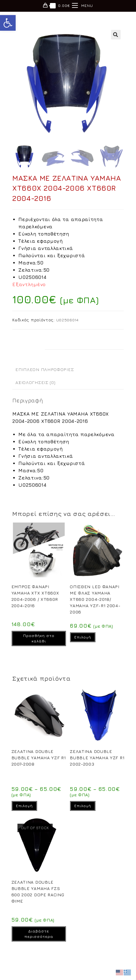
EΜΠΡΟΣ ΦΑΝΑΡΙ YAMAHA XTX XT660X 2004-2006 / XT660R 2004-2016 (35, 596)
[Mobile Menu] (82, 6)
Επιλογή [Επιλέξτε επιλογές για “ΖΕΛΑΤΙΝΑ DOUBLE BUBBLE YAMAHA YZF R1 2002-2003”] (83, 806)
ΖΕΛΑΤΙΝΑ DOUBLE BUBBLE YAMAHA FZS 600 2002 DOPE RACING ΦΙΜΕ (38, 891)
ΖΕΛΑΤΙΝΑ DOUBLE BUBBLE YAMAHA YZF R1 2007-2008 (39, 758)
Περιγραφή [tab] (28, 356)
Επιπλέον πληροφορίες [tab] (45, 369)
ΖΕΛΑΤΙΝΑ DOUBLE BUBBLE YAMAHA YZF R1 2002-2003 (97, 758)
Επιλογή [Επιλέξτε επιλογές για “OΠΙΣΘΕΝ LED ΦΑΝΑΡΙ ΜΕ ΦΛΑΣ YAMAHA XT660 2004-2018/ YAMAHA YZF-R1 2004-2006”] (83, 637)
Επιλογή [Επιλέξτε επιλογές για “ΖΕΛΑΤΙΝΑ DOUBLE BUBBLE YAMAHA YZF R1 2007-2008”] (24, 806)
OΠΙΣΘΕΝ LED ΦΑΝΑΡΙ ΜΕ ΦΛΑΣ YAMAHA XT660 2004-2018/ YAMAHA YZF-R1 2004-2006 (95, 599)
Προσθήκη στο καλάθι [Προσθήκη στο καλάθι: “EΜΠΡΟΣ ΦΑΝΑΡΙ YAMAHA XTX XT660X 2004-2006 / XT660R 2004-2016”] (39, 638)
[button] (8, 23)
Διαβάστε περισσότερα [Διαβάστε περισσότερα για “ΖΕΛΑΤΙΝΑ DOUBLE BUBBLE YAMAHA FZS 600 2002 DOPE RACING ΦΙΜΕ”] (39, 934)
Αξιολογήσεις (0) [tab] (35, 382)
